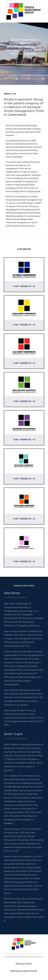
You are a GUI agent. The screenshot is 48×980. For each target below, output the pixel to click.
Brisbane (17, 75)
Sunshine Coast (30, 75)
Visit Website (24, 286)
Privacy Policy (24, 964)
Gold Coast (6, 75)
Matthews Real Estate (24, 971)
